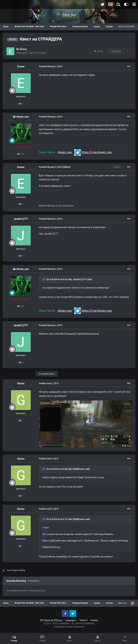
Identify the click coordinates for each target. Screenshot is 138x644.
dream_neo (23, 117)
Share (99, 51)
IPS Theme (45, 620)
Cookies (94, 620)
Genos (21, 383)
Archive (42, 53)
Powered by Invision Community (69, 627)
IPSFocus (58, 620)
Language (71, 620)
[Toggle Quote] (44, 279)
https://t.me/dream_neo (97, 152)
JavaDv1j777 (21, 219)
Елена (23, 49)
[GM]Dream (79, 469)
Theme (83, 620)
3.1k (21, 154)
